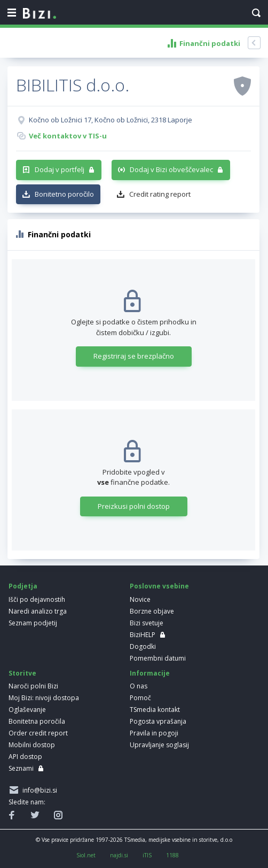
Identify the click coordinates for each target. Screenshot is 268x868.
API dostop (25, 757)
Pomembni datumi (158, 658)
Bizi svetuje (147, 623)
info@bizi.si (38, 790)
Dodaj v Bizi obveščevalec (171, 169)
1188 (172, 855)
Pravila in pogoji (154, 733)
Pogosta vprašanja (158, 721)
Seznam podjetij (33, 623)
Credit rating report (160, 194)
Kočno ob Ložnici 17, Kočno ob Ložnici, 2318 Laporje (111, 120)
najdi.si (119, 855)
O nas (139, 686)
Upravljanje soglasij (159, 745)
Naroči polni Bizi (33, 686)
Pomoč (140, 698)
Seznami (21, 768)
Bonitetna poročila (37, 721)
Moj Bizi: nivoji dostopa (44, 698)
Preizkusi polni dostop (134, 506)
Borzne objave (152, 611)
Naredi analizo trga (38, 611)
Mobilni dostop (32, 745)
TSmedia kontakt (155, 710)
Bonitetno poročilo (64, 194)
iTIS (147, 855)
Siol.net (86, 855)
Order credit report (38, 733)
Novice (140, 599)
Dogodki (143, 646)
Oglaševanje (27, 710)
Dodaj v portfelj (60, 169)
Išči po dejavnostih (37, 599)
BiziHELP (143, 635)
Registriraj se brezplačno (134, 356)
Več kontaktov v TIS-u (68, 136)
